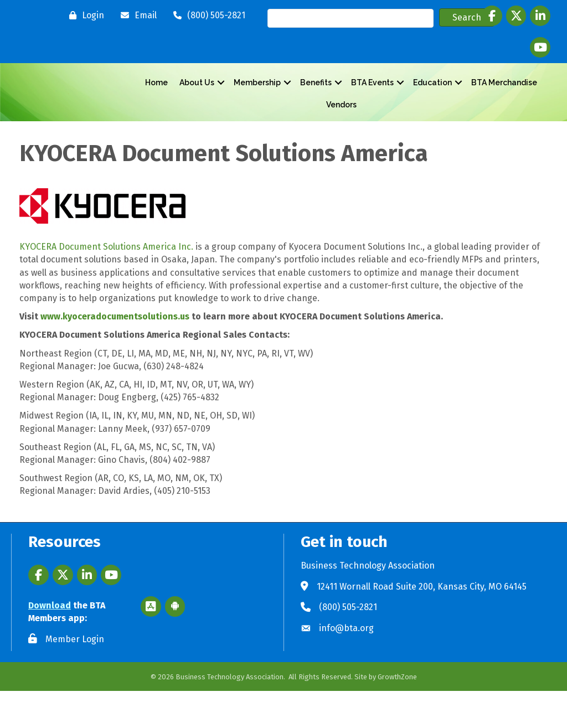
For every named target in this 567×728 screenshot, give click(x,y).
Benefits (316, 101)
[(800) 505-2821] (207, 16)
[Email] (136, 16)
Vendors (341, 123)
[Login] (84, 16)
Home (156, 101)
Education (432, 101)
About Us (197, 101)
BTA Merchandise (504, 101)
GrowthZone (397, 714)
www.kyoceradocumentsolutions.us (115, 353)
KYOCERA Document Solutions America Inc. (106, 284)
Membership (257, 101)
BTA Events (372, 101)
